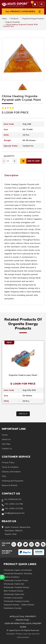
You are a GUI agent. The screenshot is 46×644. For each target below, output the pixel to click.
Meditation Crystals (13, 608)
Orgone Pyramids (13, 22)
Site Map (6, 444)
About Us (6, 439)
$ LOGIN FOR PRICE (15, 113)
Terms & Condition (10, 467)
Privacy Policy (8, 463)
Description (11, 175)
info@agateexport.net (14, 513)
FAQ (4, 476)
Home (4, 19)
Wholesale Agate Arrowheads (18, 570)
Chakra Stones (28, 605)
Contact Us (28, 146)
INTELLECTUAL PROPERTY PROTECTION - (23, 618)
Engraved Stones (12, 605)
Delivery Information (11, 472)
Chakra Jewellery (11, 577)
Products (15, 19)
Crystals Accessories (13, 598)
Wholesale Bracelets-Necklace (18, 574)
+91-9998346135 (13, 499)
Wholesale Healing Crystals (16, 601)
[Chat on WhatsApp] (2, 577)
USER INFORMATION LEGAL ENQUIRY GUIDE (23, 625)
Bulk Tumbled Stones (13, 591)
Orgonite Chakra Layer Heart (23, 375)
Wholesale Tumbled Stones (16, 587)
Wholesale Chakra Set (14, 584)
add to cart (30, 161)
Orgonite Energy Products (33, 19)
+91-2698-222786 (14, 504)
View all (23, 414)
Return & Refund (10, 485)
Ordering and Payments (13, 481)
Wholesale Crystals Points (16, 580)
